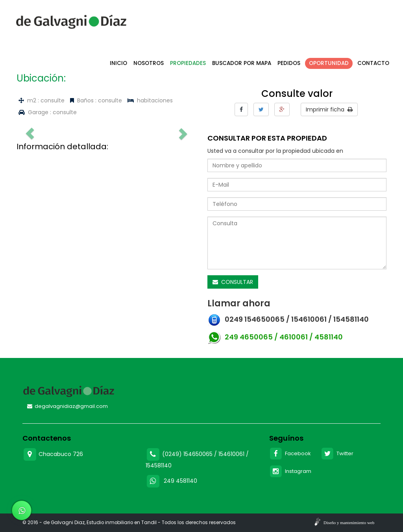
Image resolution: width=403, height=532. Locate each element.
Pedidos (289, 63)
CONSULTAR (233, 282)
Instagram (290, 471)
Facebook (290, 453)
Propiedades (188, 63)
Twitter (337, 453)
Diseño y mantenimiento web (349, 523)
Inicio (118, 63)
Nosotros (149, 63)
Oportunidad (329, 63)
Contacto (373, 63)
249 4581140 (180, 481)
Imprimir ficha (329, 109)
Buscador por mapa (242, 63)
